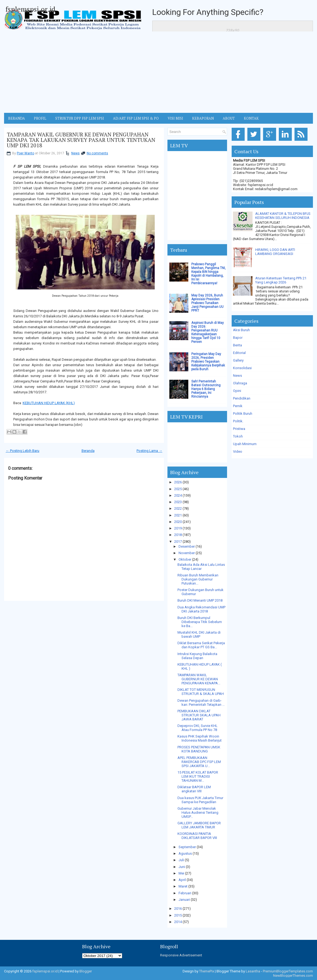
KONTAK (251, 118)
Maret (183, 886)
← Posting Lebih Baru (22, 451)
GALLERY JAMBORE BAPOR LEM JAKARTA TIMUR (199, 825)
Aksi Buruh (241, 330)
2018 (178, 535)
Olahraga (240, 383)
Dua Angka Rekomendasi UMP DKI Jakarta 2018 (201, 609)
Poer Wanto (25, 153)
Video (238, 451)
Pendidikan (242, 398)
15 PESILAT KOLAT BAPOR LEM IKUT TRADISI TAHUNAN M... (198, 776)
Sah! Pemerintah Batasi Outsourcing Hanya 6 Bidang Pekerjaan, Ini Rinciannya (206, 389)
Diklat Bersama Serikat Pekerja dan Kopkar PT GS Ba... (201, 645)
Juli (181, 860)
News (75, 153)
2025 (178, 489)
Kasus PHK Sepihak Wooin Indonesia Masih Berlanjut (200, 738)
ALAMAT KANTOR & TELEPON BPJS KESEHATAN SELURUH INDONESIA (283, 216)
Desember (187, 546)
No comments (97, 153)
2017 (178, 542)
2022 (178, 508)
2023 (178, 502)
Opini (237, 391)
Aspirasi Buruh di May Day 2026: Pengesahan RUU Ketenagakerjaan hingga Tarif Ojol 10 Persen (208, 332)
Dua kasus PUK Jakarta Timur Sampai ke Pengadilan (200, 800)
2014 (178, 922)
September (187, 847)
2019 (178, 528)
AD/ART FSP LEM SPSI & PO (136, 118)
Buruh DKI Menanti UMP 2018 (200, 600)
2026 (178, 482)
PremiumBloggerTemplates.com (288, 971)
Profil (40, 118)
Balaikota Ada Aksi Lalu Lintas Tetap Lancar (201, 567)
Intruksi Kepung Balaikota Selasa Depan (197, 656)
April (182, 880)
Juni (182, 867)
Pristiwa (239, 429)
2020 (178, 522)
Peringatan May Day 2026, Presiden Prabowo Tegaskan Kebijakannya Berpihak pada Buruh (208, 362)
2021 (178, 515)
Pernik (238, 406)
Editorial (239, 353)
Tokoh (238, 436)
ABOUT (229, 118)
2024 (178, 495)
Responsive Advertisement (181, 955)
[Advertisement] (158, 72)
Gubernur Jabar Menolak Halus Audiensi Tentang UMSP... (198, 813)
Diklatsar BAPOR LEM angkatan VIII (194, 789)
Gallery (238, 360)
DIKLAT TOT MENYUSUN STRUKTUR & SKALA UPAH (201, 692)
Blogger (86, 971)
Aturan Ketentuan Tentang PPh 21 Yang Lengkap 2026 (281, 280)
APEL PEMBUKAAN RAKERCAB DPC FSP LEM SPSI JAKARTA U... (199, 762)
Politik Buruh (243, 414)
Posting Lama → (149, 451)
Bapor (238, 338)
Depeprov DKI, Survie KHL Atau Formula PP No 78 (198, 728)
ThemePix (207, 971)
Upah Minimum (245, 444)
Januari (184, 900)
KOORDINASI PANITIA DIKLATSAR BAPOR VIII (197, 836)
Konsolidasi (242, 368)
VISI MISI (175, 118)
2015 (178, 915)
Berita (237, 345)
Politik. (238, 421)
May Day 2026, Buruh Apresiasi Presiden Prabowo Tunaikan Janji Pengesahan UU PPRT (207, 303)
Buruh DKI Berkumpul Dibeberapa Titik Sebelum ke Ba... (200, 622)
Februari (185, 893)
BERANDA (17, 118)
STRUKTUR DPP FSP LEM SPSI (80, 118)
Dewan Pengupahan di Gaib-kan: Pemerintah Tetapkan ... (201, 703)
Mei (181, 873)
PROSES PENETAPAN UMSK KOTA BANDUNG (199, 749)
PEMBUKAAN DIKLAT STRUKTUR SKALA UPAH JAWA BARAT (199, 715)
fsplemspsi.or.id (30, 9)
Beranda (88, 451)
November (187, 553)
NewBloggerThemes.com (293, 976)
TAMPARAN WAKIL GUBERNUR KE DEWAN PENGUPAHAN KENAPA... (199, 679)
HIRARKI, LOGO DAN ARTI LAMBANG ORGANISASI (275, 252)
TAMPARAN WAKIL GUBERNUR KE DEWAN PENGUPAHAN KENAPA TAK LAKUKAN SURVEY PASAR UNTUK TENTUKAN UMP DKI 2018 (81, 140)
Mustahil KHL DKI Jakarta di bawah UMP (199, 634)
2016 (178, 909)
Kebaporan (203, 118)
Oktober (185, 559)
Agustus (185, 853)
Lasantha (253, 971)
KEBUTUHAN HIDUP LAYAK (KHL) (49, 403)
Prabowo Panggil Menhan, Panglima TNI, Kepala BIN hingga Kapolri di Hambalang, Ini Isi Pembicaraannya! (208, 274)
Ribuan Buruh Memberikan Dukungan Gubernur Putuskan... (198, 579)
